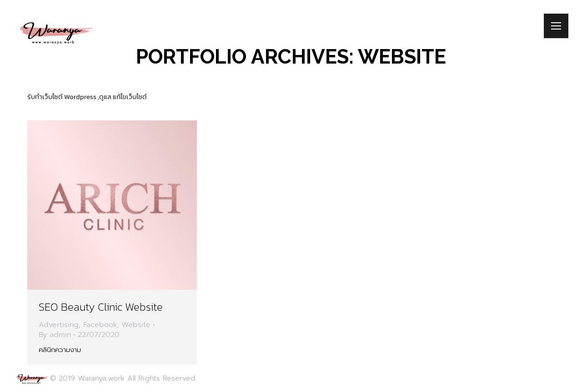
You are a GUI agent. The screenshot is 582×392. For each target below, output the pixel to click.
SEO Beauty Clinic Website (101, 307)
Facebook (100, 325)
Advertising (59, 325)
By (55, 335)
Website (136, 325)
